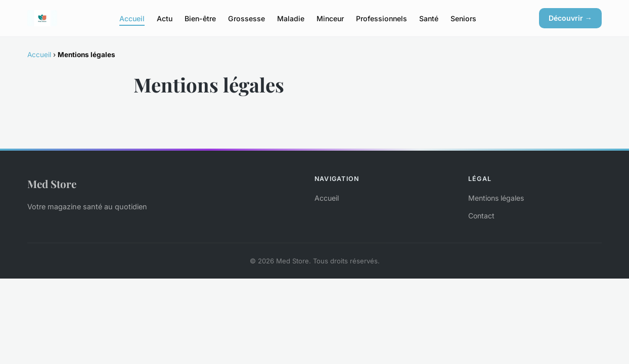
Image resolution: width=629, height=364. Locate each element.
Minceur (330, 18)
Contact (481, 216)
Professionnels (381, 18)
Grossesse (246, 18)
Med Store (52, 184)
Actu (165, 18)
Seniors (463, 18)
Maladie (291, 18)
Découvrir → (570, 18)
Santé (429, 18)
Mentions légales (496, 198)
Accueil (132, 18)
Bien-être (200, 18)
